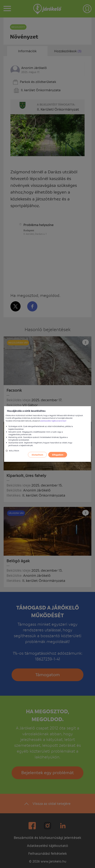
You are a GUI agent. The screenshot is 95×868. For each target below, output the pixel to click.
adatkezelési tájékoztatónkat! (53, 421)
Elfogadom (58, 455)
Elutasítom (37, 455)
